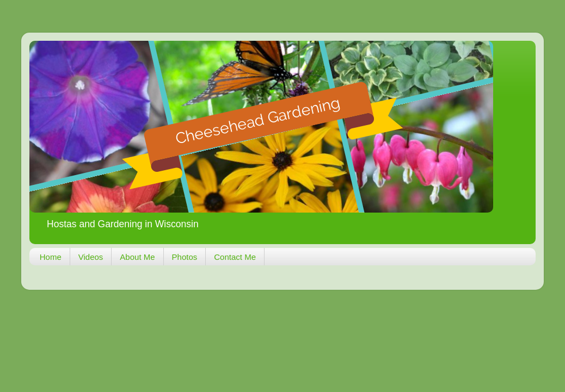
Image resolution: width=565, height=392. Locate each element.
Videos (91, 257)
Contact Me (235, 257)
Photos (185, 257)
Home (51, 257)
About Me (137, 257)
